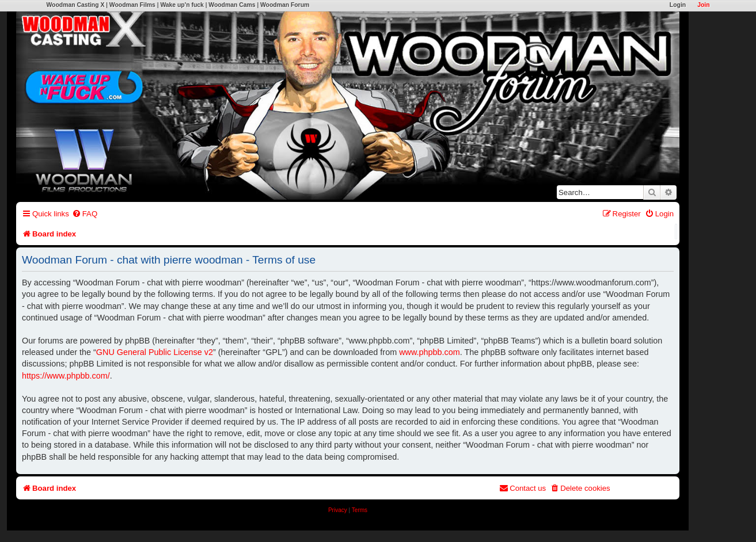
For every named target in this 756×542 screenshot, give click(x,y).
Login (678, 5)
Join (703, 5)
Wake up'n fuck (182, 5)
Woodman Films (132, 5)
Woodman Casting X (76, 5)
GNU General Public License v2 (155, 352)
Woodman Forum (285, 5)
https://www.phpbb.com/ (66, 376)
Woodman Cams (232, 5)
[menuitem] (85, 214)
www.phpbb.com (430, 352)
